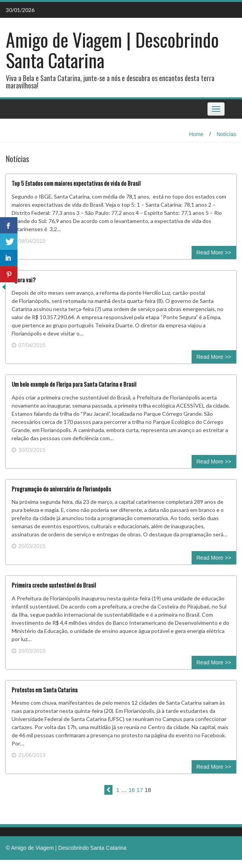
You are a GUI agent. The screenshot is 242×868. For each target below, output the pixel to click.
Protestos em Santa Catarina (45, 690)
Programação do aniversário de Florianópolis (61, 489)
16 (132, 790)
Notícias (226, 134)
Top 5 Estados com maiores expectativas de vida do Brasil (76, 183)
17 (140, 790)
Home (196, 134)
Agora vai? (24, 280)
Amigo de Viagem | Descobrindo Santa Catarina (112, 50)
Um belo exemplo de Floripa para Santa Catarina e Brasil (74, 384)
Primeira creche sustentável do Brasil (54, 585)
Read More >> (214, 252)
